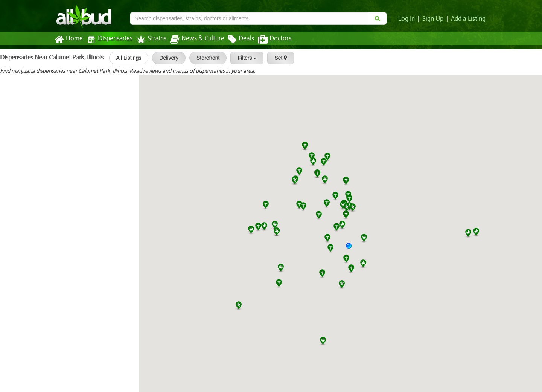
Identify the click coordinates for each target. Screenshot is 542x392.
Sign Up (434, 19)
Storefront (205, 58)
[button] (352, 249)
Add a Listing (469, 19)
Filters (244, 58)
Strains (149, 39)
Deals (235, 40)
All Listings (126, 58)
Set (278, 58)
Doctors (268, 40)
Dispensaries (108, 39)
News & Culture (193, 40)
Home (68, 40)
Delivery (166, 58)
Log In (408, 19)
